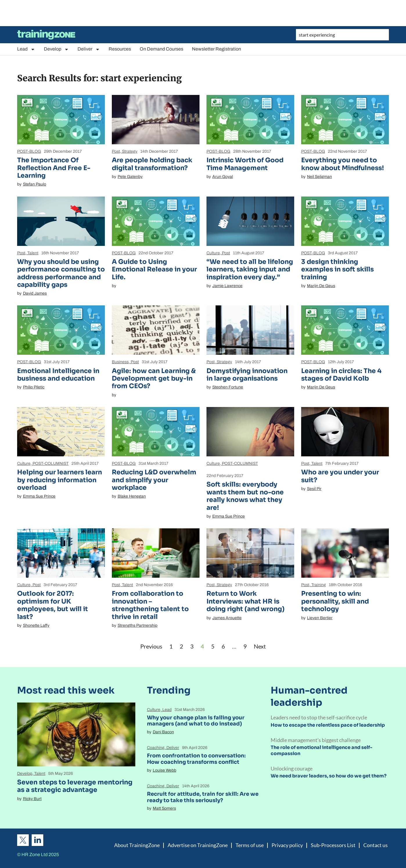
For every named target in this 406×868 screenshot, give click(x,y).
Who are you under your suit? (340, 476)
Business (120, 362)
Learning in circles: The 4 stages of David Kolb (341, 375)
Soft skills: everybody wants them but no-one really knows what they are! (245, 496)
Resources (120, 49)
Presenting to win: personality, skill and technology (335, 601)
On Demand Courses (161, 49)
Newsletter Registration (217, 49)
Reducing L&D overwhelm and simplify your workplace (154, 480)
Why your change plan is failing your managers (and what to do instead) (196, 721)
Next (260, 646)
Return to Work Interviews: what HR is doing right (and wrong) (246, 601)
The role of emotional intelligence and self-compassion (321, 750)
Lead (26, 49)
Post (116, 151)
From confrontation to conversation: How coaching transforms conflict (196, 759)
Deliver (89, 49)
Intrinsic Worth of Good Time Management (245, 164)
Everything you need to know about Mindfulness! (343, 164)
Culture (213, 253)
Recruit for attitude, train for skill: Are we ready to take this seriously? (203, 797)
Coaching (156, 748)
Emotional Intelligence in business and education (58, 375)
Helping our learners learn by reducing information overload (60, 480)
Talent (33, 253)
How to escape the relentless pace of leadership (328, 725)
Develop (56, 49)
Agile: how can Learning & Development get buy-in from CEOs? (154, 379)
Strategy (130, 151)
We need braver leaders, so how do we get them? (329, 776)
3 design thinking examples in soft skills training (337, 269)
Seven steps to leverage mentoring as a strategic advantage (75, 786)
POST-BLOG (29, 151)
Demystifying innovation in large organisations (247, 375)
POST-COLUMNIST (51, 463)
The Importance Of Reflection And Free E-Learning (54, 168)
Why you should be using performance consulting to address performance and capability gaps (61, 273)
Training (319, 585)
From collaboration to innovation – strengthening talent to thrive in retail (150, 605)
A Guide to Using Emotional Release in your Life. (154, 269)
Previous (151, 646)
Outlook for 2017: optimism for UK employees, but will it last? (53, 605)
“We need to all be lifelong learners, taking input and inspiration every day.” (250, 269)
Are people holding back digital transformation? (152, 164)
